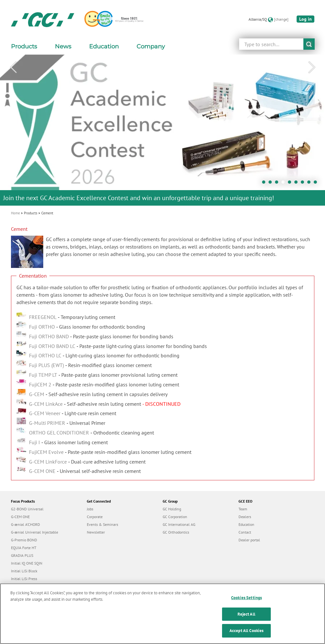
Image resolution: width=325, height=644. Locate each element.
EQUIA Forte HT (24, 548)
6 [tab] (298, 184)
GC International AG (179, 524)
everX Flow (20, 586)
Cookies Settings (246, 607)
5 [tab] (291, 184)
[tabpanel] (162, 130)
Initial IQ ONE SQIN (27, 563)
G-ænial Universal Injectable (35, 532)
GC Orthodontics (176, 532)
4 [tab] (285, 184)
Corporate (95, 517)
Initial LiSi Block (24, 571)
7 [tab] (304, 184)
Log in (305, 19)
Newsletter (96, 532)
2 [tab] (272, 184)
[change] (281, 19)
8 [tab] (310, 184)
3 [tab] (278, 184)
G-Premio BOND (24, 540)
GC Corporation (175, 517)
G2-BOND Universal (27, 509)
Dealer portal (249, 540)
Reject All (246, 623)
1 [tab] (265, 184)
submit (309, 44)
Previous (13, 67)
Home (15, 213)
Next (312, 67)
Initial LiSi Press (24, 579)
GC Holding (172, 509)
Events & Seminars (102, 524)
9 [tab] (317, 184)
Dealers (245, 517)
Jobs (90, 509)
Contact (245, 532)
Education (246, 524)
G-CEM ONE (20, 517)
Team (243, 509)
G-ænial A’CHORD (25, 524)
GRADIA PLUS (22, 555)
